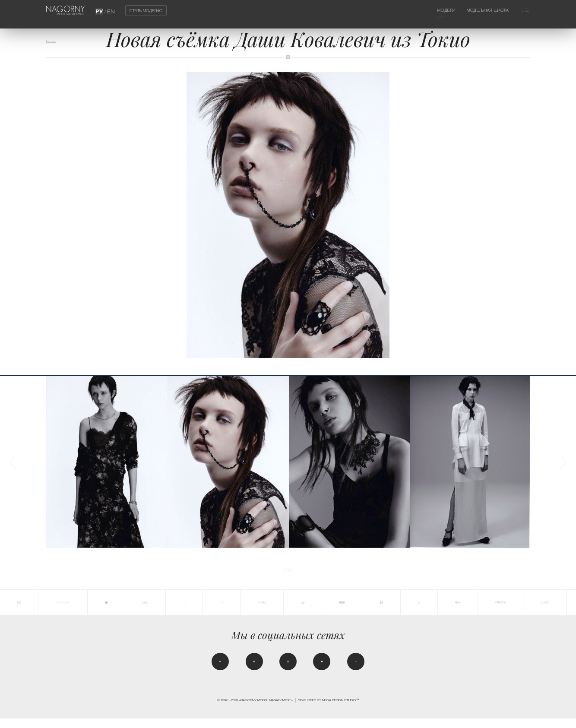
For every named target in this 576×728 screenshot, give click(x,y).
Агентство (517, 10)
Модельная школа (473, 10)
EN (110, 10)
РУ (101, 10)
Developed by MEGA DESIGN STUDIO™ (329, 709)
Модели (419, 10)
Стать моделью (146, 10)
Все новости (65, 45)
